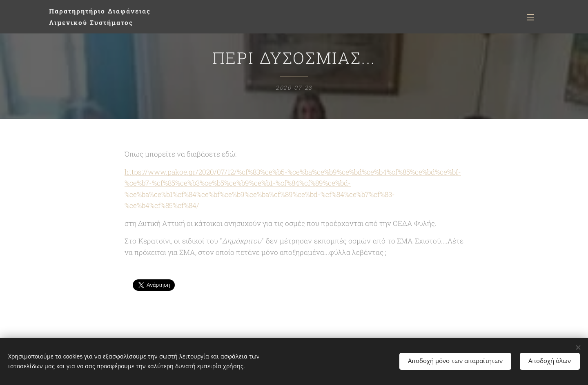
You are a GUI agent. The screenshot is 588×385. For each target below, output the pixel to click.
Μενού (530, 17)
